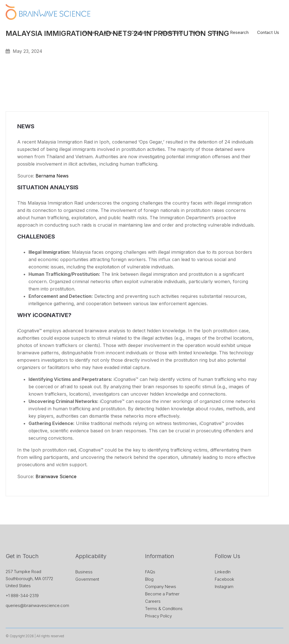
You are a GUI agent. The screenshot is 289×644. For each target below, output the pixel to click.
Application (172, 32)
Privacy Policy (158, 616)
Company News (161, 586)
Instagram (224, 586)
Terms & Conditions (164, 609)
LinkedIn (223, 572)
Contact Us (268, 32)
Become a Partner (162, 594)
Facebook (225, 579)
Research (239, 32)
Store (216, 32)
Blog (149, 579)
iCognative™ (142, 32)
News (197, 32)
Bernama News (52, 176)
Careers (153, 601)
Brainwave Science (56, 476)
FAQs (150, 572)
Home (89, 32)
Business (84, 572)
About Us (113, 32)
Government (87, 579)
